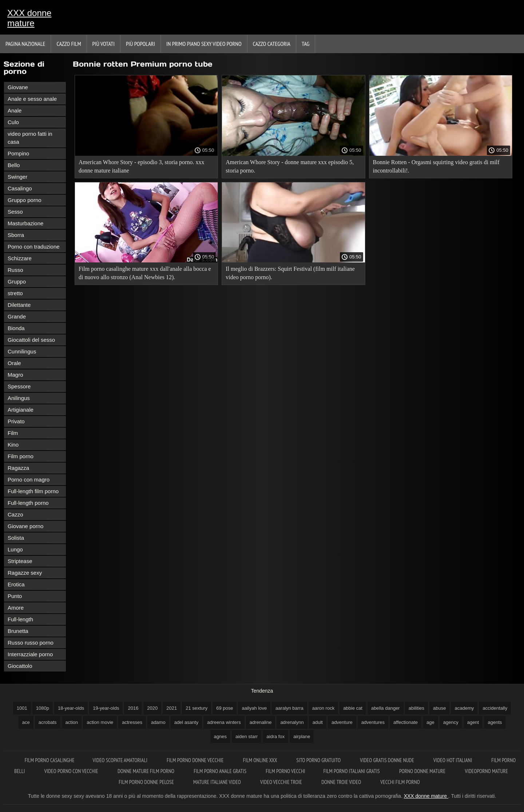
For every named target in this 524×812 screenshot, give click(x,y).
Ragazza (18, 468)
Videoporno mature (486, 771)
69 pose (225, 708)
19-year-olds (106, 708)
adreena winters (224, 722)
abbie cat (353, 708)
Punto (15, 596)
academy (464, 708)
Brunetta (18, 631)
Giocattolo (20, 666)
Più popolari (140, 44)
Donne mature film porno (146, 771)
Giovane (18, 87)
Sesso (15, 212)
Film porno (21, 456)
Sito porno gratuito (319, 760)
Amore (16, 608)
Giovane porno (25, 526)
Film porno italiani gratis (352, 771)
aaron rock (323, 708)
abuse (439, 708)
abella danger (386, 708)
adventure (342, 722)
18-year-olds (71, 708)
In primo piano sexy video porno (204, 44)
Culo (13, 122)
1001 (22, 708)
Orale (14, 363)
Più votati (104, 44)
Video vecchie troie (282, 782)
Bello (14, 165)
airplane (302, 736)
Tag (305, 44)
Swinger (17, 177)
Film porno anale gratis (221, 771)
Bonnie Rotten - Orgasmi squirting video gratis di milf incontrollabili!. (436, 166)
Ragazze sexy (25, 573)
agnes (220, 736)
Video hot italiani (453, 760)
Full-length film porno (33, 491)
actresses (132, 722)
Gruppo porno (25, 200)
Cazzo (15, 514)
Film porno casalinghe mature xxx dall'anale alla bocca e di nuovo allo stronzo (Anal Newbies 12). (145, 273)
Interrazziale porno (30, 654)
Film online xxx (261, 760)
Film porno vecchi (285, 771)
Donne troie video (342, 782)
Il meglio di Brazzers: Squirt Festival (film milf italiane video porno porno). (290, 273)
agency (451, 722)
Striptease (20, 561)
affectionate (406, 722)
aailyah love (254, 708)
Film (13, 433)
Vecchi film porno (400, 782)
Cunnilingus (22, 351)
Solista (16, 538)
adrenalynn (292, 722)
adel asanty (186, 722)
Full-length (20, 619)
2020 (152, 708)
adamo (158, 722)
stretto (15, 293)
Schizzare (20, 258)
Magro (15, 375)
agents (495, 722)
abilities (416, 708)
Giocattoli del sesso (31, 340)
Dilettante (19, 305)
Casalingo (20, 188)
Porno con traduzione (34, 247)
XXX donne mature (29, 18)
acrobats (48, 722)
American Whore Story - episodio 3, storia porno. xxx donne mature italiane (141, 166)
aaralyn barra (289, 708)
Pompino (18, 153)
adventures (373, 722)
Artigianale (21, 410)
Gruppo (17, 282)
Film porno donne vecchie (196, 760)
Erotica (16, 584)
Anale (15, 110)
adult (318, 722)
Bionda (16, 328)
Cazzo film (69, 44)
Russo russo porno (31, 643)
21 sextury (196, 708)
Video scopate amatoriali (121, 760)
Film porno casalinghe (50, 760)
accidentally (495, 708)
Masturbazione (25, 223)
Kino (13, 445)
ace (26, 722)
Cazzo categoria (272, 44)
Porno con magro (29, 480)
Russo (15, 270)
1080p (43, 708)
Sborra (16, 235)
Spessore (19, 386)
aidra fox (275, 736)
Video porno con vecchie (72, 771)
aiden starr (247, 736)
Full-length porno (28, 503)
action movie (100, 722)
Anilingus (19, 398)
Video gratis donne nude (388, 760)
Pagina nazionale (25, 44)
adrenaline (261, 722)
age (430, 722)
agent (473, 722)
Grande (17, 316)
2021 (172, 708)
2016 (133, 708)
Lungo (15, 549)
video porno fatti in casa (30, 138)
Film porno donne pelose (147, 782)
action (72, 722)
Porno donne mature (423, 771)
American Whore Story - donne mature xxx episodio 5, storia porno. (290, 166)
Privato (16, 421)
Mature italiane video (218, 782)
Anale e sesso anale (32, 99)
